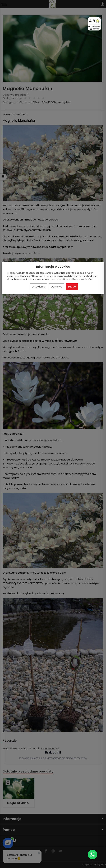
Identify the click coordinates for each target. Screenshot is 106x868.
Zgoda (72, 287)
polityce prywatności (81, 279)
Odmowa (56, 287)
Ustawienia (38, 287)
